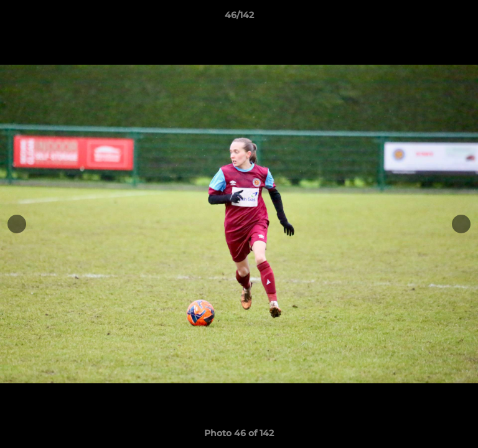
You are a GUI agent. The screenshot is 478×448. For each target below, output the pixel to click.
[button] (463, 18)
